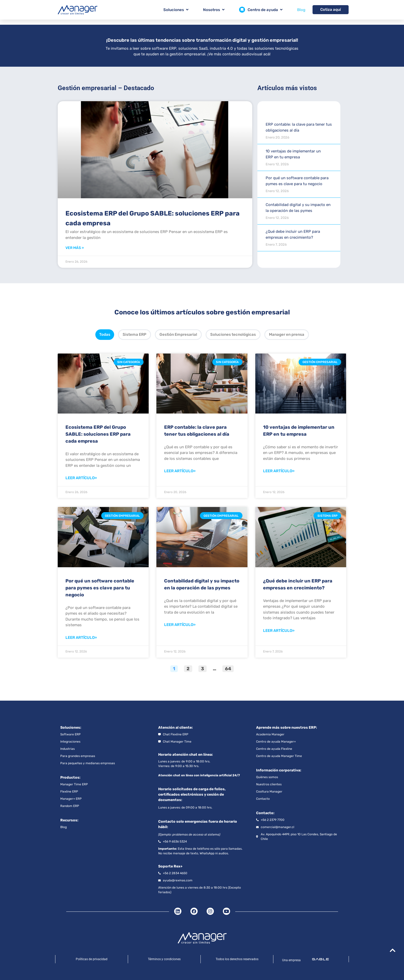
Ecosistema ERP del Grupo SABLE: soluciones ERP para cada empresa (98, 434)
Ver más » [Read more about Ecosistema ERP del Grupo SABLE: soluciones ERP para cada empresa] (75, 248)
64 (229, 668)
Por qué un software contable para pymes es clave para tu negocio (100, 588)
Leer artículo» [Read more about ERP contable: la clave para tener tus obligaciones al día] (180, 471)
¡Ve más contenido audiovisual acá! (239, 54)
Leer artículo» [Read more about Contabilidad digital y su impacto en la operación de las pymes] (180, 625)
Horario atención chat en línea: (186, 755)
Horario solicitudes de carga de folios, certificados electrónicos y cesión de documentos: (192, 794)
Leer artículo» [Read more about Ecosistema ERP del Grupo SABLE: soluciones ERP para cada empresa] (81, 478)
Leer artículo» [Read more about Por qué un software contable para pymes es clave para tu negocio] (81, 638)
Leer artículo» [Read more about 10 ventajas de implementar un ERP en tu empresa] (279, 471)
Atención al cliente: (175, 728)
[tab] (105, 335)
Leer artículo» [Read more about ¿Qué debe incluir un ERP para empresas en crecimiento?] (279, 631)
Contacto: (265, 813)
